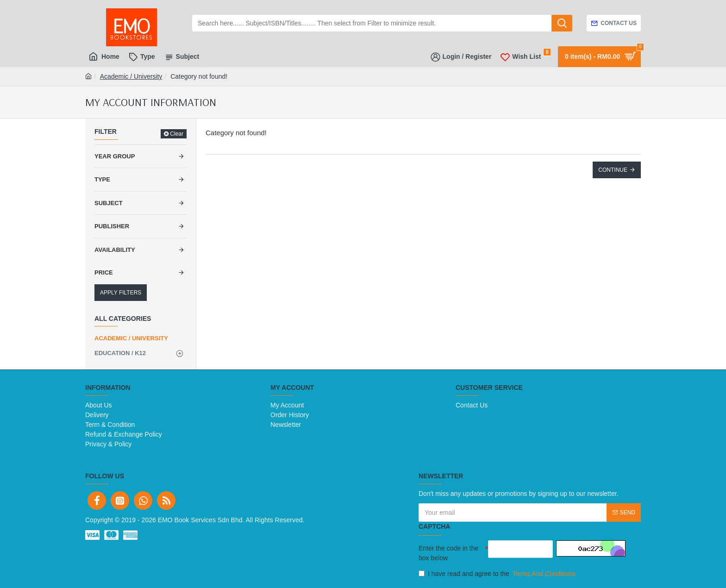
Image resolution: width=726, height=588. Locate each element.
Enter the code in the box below (448, 553)
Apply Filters (121, 293)
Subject (109, 203)
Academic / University (131, 76)
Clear (177, 134)
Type (102, 179)
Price (104, 272)
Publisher (112, 226)
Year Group (115, 156)
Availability (115, 250)
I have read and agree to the (498, 574)
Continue (613, 170)
